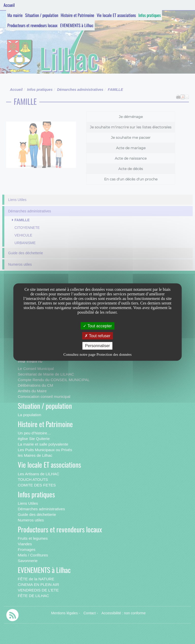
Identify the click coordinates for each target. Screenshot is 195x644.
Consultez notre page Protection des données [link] (98, 354)
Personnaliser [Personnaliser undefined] (97, 346)
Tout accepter (97, 326)
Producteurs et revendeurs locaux (32, 25)
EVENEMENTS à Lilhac (77, 25)
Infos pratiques (150, 15)
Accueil (9, 5)
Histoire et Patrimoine (77, 15)
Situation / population (42, 15)
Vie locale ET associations (116, 15)
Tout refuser (97, 336)
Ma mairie (15, 15)
